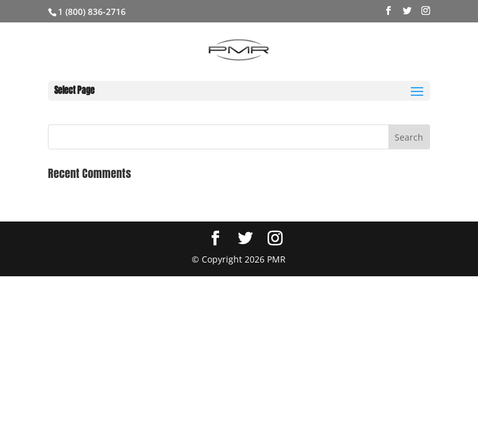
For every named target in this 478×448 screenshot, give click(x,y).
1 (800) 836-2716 (92, 12)
